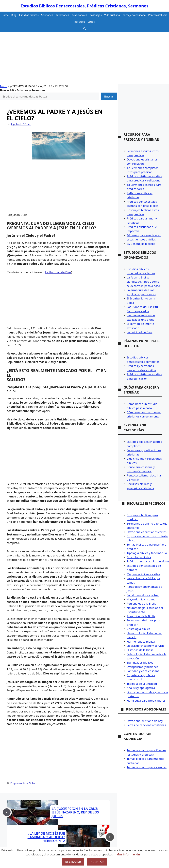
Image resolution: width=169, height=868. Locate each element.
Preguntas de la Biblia (23, 783)
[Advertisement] (84, 59)
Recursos (80, 22)
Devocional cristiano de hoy (145, 721)
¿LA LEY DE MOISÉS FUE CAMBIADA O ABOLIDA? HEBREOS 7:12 (46, 837)
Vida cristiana (112, 15)
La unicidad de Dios (140, 332)
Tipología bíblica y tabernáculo (147, 553)
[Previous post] (7, 812)
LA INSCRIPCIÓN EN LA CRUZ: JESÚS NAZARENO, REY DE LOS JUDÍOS (75, 812)
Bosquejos (96, 15)
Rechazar (73, 862)
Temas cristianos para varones (147, 767)
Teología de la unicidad (142, 684)
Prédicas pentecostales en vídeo (148, 561)
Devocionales (79, 15)
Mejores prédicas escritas (143, 574)
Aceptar (97, 862)
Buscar (109, 96)
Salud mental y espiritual (143, 595)
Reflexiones (62, 15)
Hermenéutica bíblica (141, 641)
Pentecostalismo (158, 15)
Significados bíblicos (140, 662)
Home (5, 15)
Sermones (47, 15)
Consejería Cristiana (134, 15)
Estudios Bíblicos (29, 15)
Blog (14, 15)
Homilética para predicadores (146, 700)
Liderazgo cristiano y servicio (146, 646)
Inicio (4, 86)
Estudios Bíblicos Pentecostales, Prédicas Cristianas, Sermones (85, 6)
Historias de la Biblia (140, 650)
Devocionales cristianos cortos (147, 532)
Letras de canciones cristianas (146, 725)
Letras (91, 22)
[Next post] (110, 837)
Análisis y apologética (141, 688)
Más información (128, 854)
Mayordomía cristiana (141, 599)
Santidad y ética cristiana (143, 671)
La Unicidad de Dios (58, 272)
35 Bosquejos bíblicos (141, 244)
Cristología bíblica (138, 629)
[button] (85, 29)
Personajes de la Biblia (142, 603)
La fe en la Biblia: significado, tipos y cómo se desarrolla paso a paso (143, 282)
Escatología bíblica (139, 557)
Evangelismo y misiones (142, 667)
